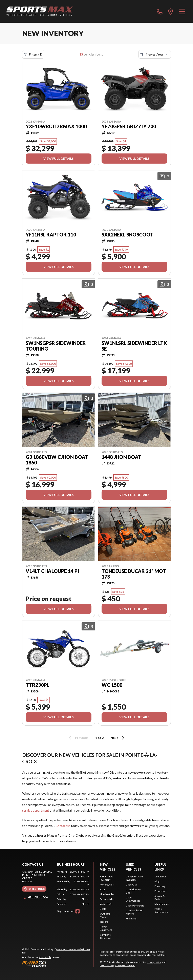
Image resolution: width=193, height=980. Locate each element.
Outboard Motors (105, 915)
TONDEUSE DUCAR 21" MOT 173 (134, 574)
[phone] (160, 11)
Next (118, 738)
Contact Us (160, 877)
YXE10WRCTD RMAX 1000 (56, 126)
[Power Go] (58, 964)
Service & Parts (160, 898)
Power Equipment (106, 928)
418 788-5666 (35, 897)
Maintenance (162, 904)
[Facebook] (78, 911)
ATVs (103, 889)
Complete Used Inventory (134, 878)
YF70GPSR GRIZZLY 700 (129, 126)
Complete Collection (105, 936)
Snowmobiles (107, 899)
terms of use (107, 965)
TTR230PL (37, 685)
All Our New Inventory (106, 878)
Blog (157, 881)
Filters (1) (33, 54)
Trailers (104, 922)
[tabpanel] (73, 888)
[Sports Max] (40, 11)
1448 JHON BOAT (121, 457)
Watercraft (106, 904)
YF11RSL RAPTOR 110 (51, 235)
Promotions (161, 891)
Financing (131, 919)
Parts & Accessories (161, 910)
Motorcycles (107, 885)
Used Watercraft (135, 906)
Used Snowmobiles (133, 899)
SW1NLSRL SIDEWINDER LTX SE (134, 346)
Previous (78, 738)
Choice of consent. (125, 965)
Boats (103, 909)
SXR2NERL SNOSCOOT (127, 235)
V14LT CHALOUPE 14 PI (52, 571)
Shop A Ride (45, 957)
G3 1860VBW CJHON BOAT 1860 (57, 460)
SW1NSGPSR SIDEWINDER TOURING (56, 346)
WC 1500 (112, 685)
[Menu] (182, 11)
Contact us (63, 826)
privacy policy (154, 962)
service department (36, 810)
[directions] (171, 11)
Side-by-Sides (107, 894)
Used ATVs (132, 885)
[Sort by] (155, 54)
